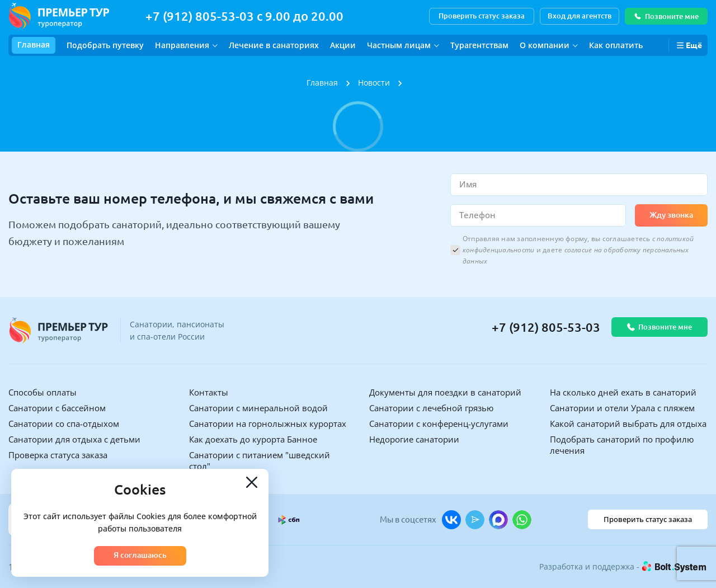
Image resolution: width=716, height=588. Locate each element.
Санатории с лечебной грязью (431, 408)
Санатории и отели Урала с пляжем (622, 408)
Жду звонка (671, 215)
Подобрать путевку (105, 45)
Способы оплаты (43, 392)
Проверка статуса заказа (58, 455)
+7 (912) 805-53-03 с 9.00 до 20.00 (244, 16)
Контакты (209, 392)
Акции (343, 45)
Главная (34, 44)
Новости (374, 83)
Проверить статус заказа (482, 16)
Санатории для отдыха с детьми (74, 439)
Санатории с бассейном (57, 408)
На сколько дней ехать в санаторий (623, 392)
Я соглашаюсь (140, 555)
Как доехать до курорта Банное (253, 439)
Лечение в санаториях (274, 45)
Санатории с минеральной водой (258, 408)
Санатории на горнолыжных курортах (268, 424)
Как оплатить (616, 45)
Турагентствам (479, 45)
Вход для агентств (580, 16)
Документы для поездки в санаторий (445, 392)
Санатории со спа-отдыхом (64, 424)
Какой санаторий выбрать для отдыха (628, 424)
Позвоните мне (666, 16)
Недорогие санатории (414, 439)
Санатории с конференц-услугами (439, 424)
